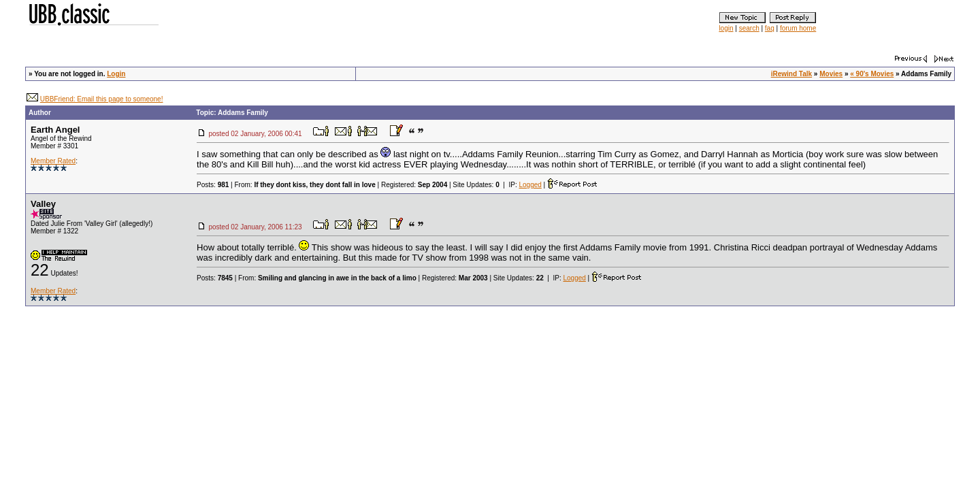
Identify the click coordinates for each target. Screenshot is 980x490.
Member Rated (53, 161)
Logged (530, 185)
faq (770, 28)
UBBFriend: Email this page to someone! (102, 99)
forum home (798, 28)
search (749, 28)
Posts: (213, 185)
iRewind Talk (791, 74)
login (726, 28)
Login (116, 74)
